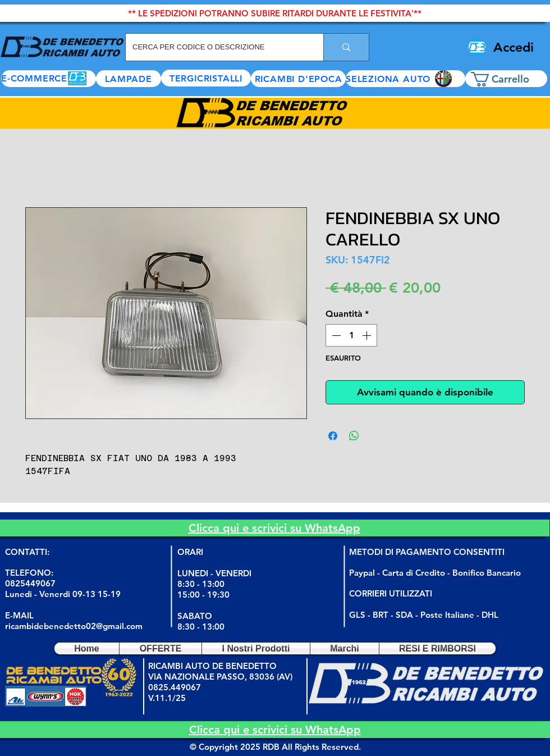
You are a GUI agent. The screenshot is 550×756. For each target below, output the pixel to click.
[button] (405, 79)
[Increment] (368, 335)
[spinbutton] (351, 335)
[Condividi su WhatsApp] (354, 436)
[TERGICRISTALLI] (206, 78)
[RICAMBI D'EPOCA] (298, 79)
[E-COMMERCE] (49, 79)
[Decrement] (335, 335)
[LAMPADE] (129, 79)
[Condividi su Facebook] (333, 436)
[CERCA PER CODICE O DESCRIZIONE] (216, 47)
